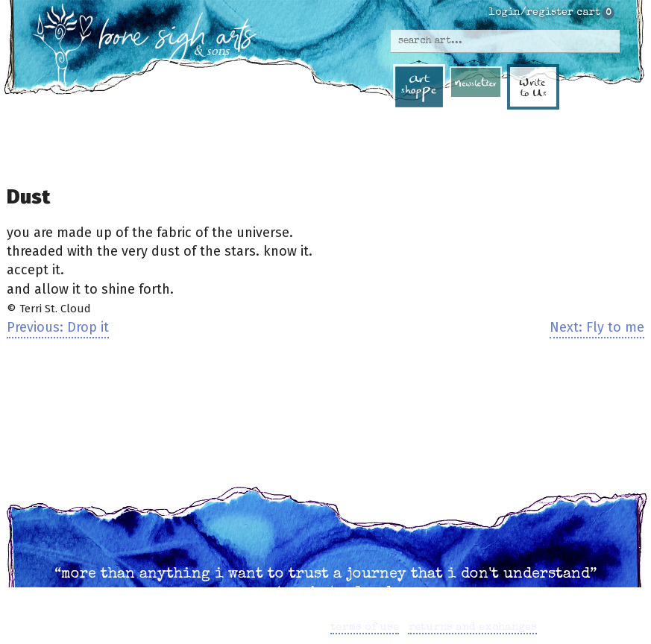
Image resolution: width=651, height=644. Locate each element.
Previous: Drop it (58, 327)
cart (588, 13)
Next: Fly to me (597, 327)
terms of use (365, 627)
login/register (531, 13)
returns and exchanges (472, 627)
